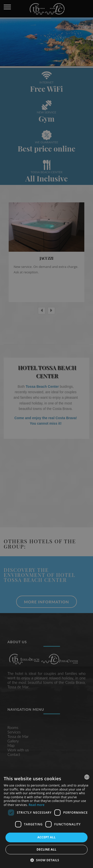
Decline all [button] (47, 849)
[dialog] (46, 819)
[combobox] (87, 777)
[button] (47, 860)
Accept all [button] (47, 837)
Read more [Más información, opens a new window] (36, 805)
